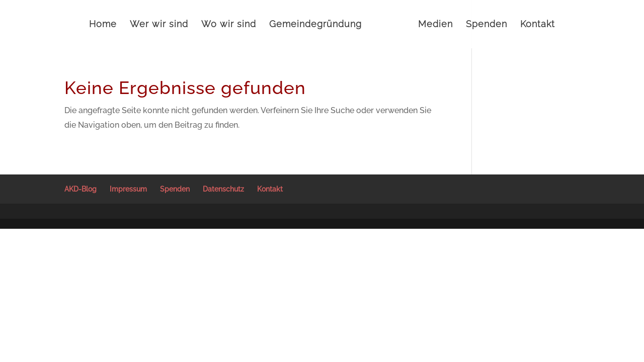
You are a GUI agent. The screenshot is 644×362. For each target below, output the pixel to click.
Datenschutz (223, 189)
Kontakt (538, 25)
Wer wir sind (159, 25)
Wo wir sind (229, 25)
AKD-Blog (80, 189)
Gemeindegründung (315, 25)
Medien (435, 25)
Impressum (128, 189)
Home (103, 25)
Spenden (487, 25)
